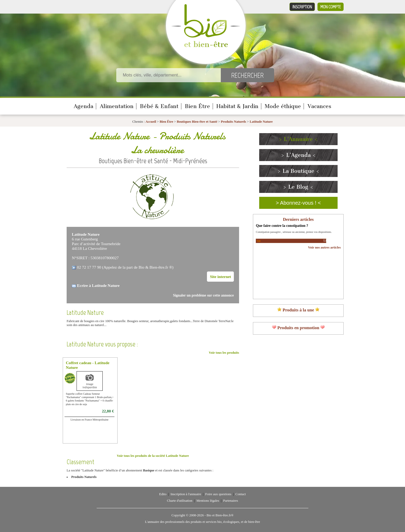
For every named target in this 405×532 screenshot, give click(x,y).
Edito (163, 494)
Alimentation (117, 106)
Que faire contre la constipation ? (282, 226)
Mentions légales (208, 501)
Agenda (83, 106)
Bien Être (197, 106)
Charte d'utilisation (180, 501)
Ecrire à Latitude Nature (98, 285)
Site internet (220, 277)
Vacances (319, 106)
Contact (241, 494)
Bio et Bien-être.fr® (220, 515)
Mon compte (331, 7)
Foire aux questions (218, 494)
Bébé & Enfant (159, 106)
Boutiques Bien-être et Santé (197, 122)
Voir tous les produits (224, 353)
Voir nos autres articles (324, 247)
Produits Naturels (233, 122)
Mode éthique (283, 106)
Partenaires (231, 501)
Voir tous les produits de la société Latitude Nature (153, 456)
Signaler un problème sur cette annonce (203, 295)
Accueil (151, 122)
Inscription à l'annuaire (186, 494)
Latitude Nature (261, 122)
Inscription (302, 7)
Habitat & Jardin (237, 106)
